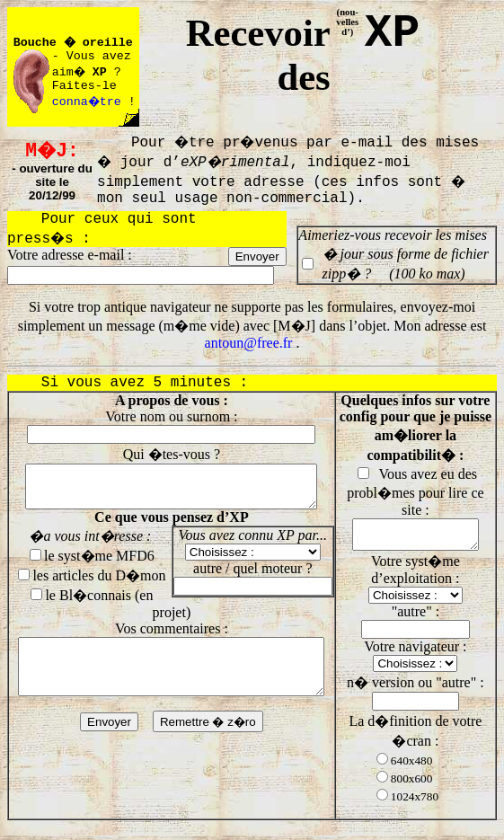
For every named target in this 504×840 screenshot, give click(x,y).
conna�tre (88, 102)
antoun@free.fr (249, 343)
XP (392, 33)
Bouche (35, 43)
